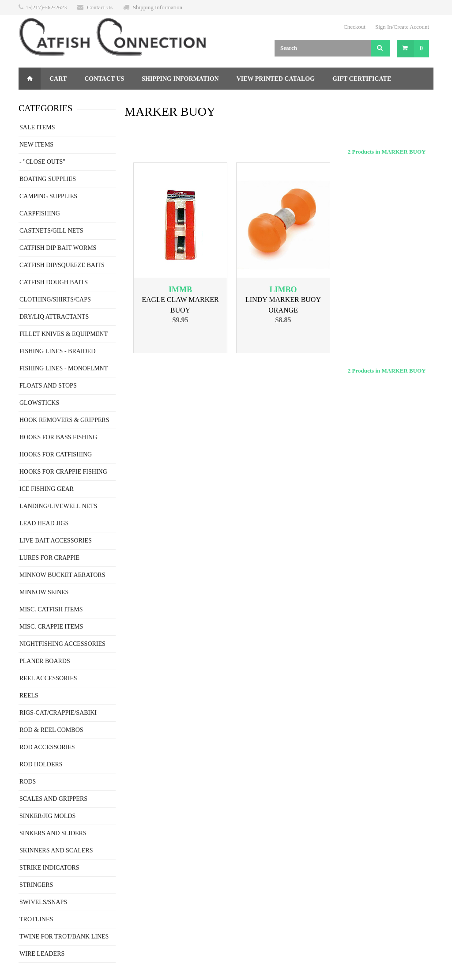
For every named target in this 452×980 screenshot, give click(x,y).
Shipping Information (158, 7)
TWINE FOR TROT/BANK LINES (64, 937)
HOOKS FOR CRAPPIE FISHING (63, 472)
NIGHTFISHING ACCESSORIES (62, 644)
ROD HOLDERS (41, 764)
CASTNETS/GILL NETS (51, 231)
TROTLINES (36, 919)
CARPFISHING (40, 213)
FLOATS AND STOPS (48, 386)
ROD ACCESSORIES (47, 747)
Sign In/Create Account (402, 27)
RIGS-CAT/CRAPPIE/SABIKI (58, 713)
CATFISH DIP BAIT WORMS (58, 248)
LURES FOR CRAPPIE (49, 558)
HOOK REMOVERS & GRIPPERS (64, 420)
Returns (42, 101)
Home (30, 79)
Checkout (354, 27)
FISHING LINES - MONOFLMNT (64, 368)
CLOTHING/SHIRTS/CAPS (55, 300)
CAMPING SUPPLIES (48, 196)
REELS (29, 695)
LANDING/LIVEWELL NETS (58, 506)
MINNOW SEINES (44, 592)
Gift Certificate (362, 79)
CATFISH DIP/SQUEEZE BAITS (62, 265)
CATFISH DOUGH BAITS (54, 282)
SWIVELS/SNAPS (43, 902)
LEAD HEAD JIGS (44, 523)
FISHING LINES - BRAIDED (57, 351)
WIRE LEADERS (42, 954)
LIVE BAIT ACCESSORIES (56, 541)
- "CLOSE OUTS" (42, 162)
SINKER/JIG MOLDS (47, 816)
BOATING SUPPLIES (48, 179)
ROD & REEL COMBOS (51, 730)
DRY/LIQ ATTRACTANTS (54, 317)
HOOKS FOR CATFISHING (56, 454)
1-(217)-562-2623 (46, 7)
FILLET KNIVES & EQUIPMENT (64, 334)
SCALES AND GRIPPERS (53, 799)
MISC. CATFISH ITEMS (51, 609)
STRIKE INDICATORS (49, 868)
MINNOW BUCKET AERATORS (62, 575)
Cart (58, 79)
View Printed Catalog (276, 79)
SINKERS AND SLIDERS (53, 833)
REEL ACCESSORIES (48, 678)
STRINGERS (36, 885)
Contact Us (100, 7)
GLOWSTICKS (39, 403)
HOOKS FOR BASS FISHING (58, 437)
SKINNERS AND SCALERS (56, 850)
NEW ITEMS (36, 145)
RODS (28, 782)
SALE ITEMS (37, 127)
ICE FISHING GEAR (47, 489)
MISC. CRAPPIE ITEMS (51, 627)
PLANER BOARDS (45, 661)
